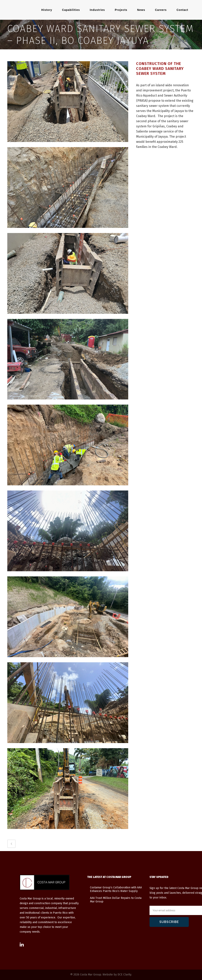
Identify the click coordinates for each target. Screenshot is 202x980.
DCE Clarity (124, 975)
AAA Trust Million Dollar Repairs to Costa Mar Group (116, 900)
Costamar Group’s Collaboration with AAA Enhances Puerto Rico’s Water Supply (116, 889)
